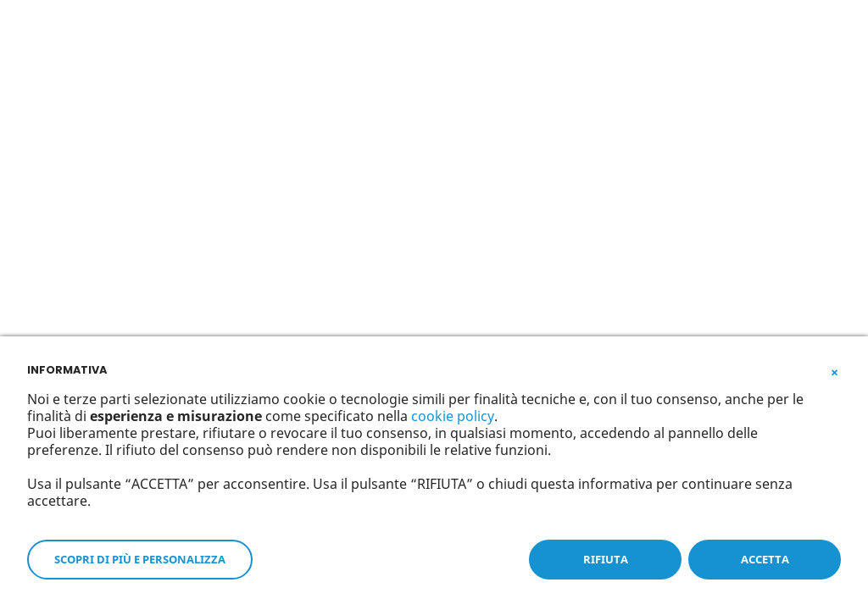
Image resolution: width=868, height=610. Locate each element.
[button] (834, 369)
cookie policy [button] (453, 416)
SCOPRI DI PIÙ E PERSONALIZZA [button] (140, 559)
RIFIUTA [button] (606, 559)
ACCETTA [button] (765, 559)
